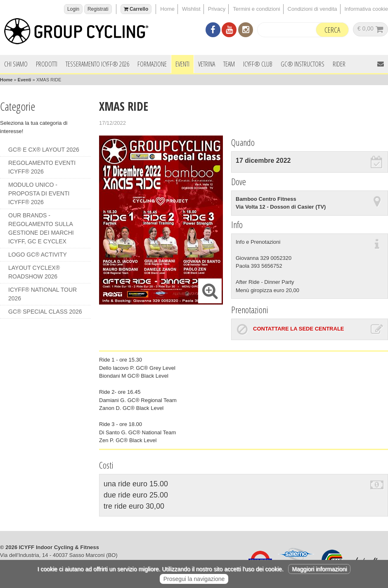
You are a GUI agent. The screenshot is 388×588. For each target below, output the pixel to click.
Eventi (182, 64)
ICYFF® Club (258, 64)
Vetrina (207, 64)
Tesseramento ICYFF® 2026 (97, 64)
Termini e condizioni (256, 9)
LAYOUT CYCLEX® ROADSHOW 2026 (34, 272)
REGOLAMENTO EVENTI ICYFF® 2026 (42, 167)
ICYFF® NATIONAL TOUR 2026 (43, 294)
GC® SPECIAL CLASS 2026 (45, 312)
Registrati (98, 9)
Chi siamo (16, 64)
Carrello (136, 9)
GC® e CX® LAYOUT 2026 (44, 150)
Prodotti (47, 64)
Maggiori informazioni (319, 569)
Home (167, 9)
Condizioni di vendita (312, 9)
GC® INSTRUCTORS (303, 64)
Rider (339, 64)
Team (229, 64)
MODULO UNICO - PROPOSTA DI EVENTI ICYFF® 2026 (39, 193)
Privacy (217, 9)
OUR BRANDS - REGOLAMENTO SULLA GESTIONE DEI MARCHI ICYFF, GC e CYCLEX (41, 228)
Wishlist (191, 9)
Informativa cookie (367, 9)
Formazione (152, 64)
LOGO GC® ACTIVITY (38, 255)
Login (73, 9)
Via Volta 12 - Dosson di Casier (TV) (281, 207)
